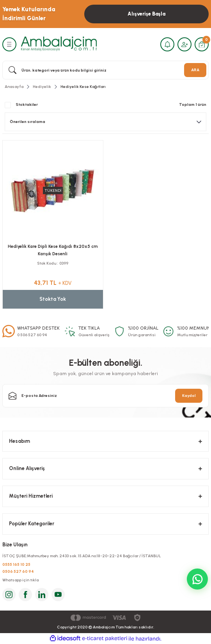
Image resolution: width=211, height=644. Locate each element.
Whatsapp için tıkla (20, 580)
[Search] (105, 70)
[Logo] (59, 44)
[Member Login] (184, 44)
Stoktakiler (27, 104)
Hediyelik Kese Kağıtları (83, 87)
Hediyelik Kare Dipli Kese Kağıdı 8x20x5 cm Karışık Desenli (53, 250)
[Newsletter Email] (105, 396)
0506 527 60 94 (18, 571)
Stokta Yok (53, 299)
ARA (195, 70)
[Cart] (202, 44)
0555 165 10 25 (16, 564)
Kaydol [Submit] (189, 396)
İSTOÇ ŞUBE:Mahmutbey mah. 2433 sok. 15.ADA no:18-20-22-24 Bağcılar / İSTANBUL (82, 556)
